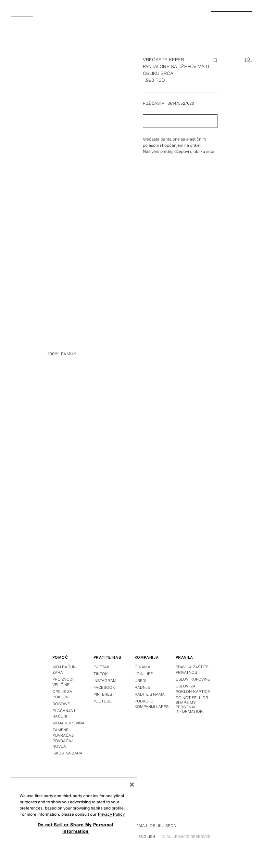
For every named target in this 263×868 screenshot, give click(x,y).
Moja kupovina (68, 723)
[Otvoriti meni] (25, 16)
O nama (142, 667)
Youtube (103, 701)
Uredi (140, 681)
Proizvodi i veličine (64, 682)
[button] (180, 121)
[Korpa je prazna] (249, 60)
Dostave (61, 704)
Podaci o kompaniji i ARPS (152, 704)
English (147, 837)
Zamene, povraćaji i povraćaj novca (64, 738)
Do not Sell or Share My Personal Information (192, 705)
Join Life (144, 674)
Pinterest (104, 694)
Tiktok (101, 674)
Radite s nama (150, 694)
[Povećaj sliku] (70, 146)
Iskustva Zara (67, 753)
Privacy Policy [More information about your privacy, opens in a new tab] (111, 814)
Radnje (142, 687)
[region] (74, 817)
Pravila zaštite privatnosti (192, 670)
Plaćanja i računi (64, 713)
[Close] (132, 785)
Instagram (105, 681)
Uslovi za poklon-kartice (193, 689)
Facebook (104, 687)
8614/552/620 (181, 103)
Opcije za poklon (62, 694)
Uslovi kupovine (193, 679)
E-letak (102, 667)
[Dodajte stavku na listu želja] (215, 61)
